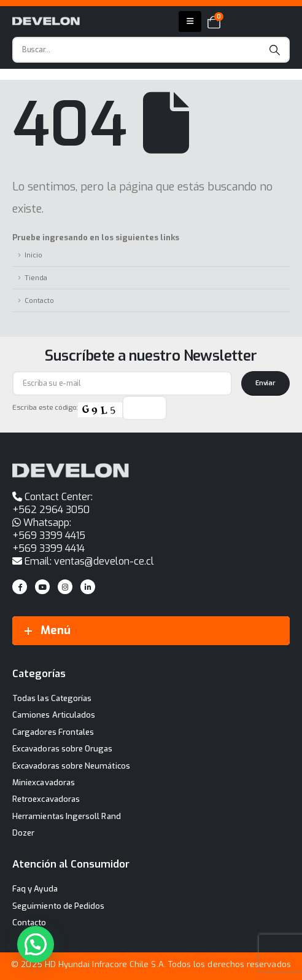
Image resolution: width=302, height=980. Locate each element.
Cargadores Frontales (53, 732)
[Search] (275, 50)
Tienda (36, 278)
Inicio (33, 255)
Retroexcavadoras (46, 799)
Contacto (39, 300)
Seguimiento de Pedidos (58, 906)
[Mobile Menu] (190, 22)
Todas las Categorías (52, 698)
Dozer (23, 833)
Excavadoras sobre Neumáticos (71, 766)
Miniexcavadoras (44, 782)
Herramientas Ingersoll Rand (67, 816)
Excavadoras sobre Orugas (63, 749)
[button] (36, 944)
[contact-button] (265, 383)
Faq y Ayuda (35, 889)
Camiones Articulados (54, 715)
